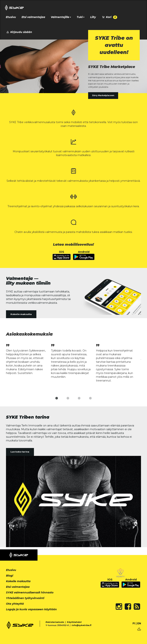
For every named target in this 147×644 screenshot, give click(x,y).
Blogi (10, 576)
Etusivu (11, 17)
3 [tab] (79, 398)
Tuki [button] (81, 17)
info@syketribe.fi (81, 625)
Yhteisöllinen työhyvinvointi (25, 598)
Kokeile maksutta (21, 314)
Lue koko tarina (20, 452)
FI (134, 623)
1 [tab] (57, 398)
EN (139, 623)
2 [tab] (68, 398)
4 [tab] (90, 398)
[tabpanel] (28, 359)
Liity (93, 17)
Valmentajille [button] (61, 17)
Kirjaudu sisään (19, 32)
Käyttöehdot (74, 622)
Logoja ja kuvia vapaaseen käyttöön (31, 609)
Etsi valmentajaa (33, 17)
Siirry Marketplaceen (103, 95)
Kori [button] (109, 17)
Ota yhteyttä (15, 604)
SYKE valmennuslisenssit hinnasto (30, 592)
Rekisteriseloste (55, 622)
